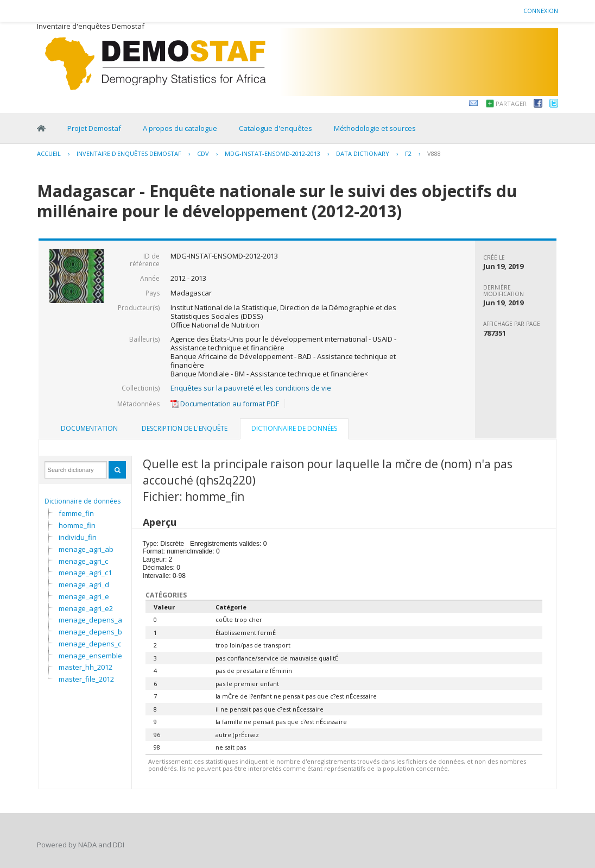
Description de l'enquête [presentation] (185, 428)
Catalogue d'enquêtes (276, 128)
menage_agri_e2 (86, 608)
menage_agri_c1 (85, 573)
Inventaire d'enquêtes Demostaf (129, 153)
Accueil (49, 153)
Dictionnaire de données (83, 501)
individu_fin (78, 537)
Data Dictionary (363, 153)
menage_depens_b (90, 632)
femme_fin (76, 513)
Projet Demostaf (94, 128)
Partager (511, 103)
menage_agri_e (84, 596)
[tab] (89, 429)
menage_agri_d (84, 584)
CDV (203, 153)
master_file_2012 (86, 679)
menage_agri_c (83, 561)
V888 (434, 153)
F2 (408, 153)
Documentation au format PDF (225, 404)
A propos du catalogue (180, 128)
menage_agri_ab (86, 549)
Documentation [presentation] (89, 428)
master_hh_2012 (86, 667)
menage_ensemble (90, 656)
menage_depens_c (90, 644)
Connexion (541, 11)
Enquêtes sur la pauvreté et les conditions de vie (251, 388)
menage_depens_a (90, 620)
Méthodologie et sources (375, 128)
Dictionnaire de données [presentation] (294, 428)
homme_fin (77, 525)
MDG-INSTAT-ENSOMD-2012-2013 (273, 153)
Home (41, 128)
